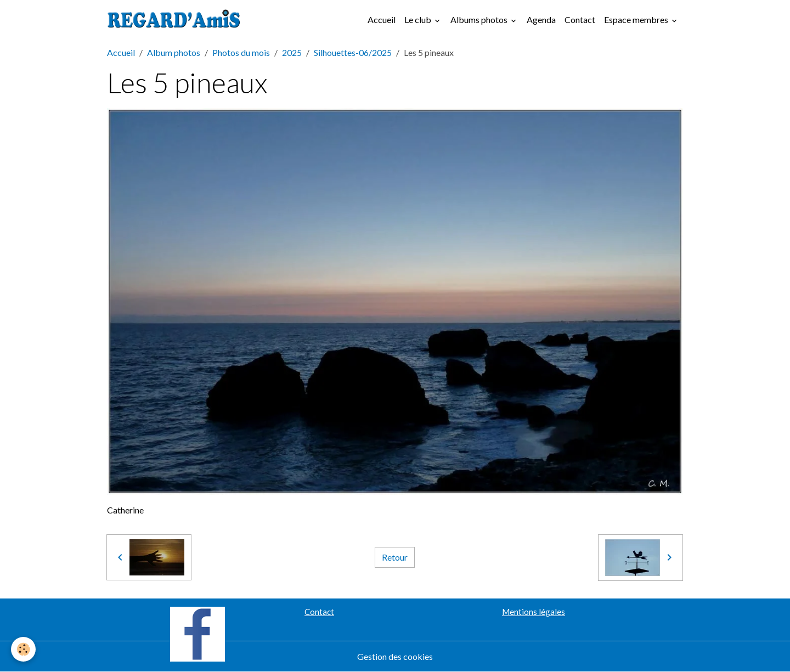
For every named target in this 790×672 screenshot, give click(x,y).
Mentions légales (534, 612)
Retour (395, 557)
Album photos (174, 52)
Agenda (541, 19)
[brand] (176, 20)
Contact (580, 19)
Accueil (382, 19)
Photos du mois (241, 52)
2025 (292, 52)
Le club (419, 19)
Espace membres (637, 19)
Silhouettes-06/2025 (353, 52)
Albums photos (480, 19)
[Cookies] (23, 649)
